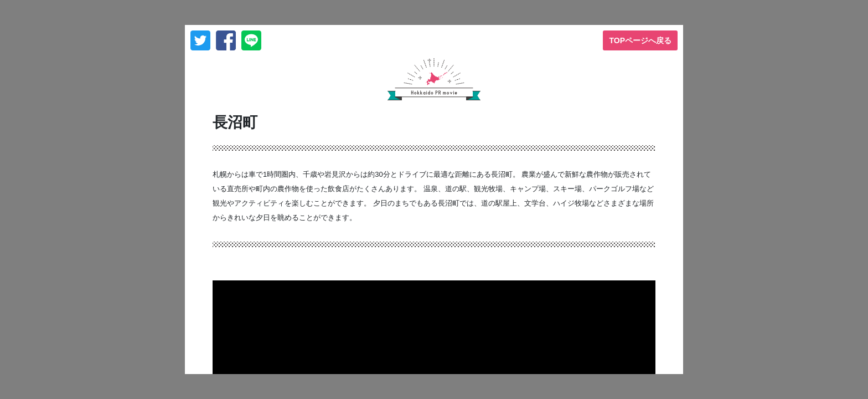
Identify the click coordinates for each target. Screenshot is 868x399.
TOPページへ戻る (640, 40)
